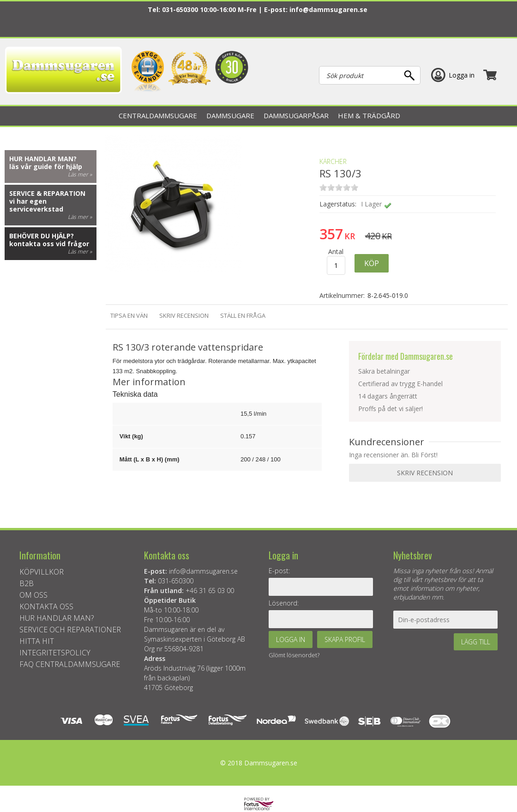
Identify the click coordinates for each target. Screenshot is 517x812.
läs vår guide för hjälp (46, 167)
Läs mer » (80, 174)
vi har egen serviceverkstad (36, 205)
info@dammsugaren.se (328, 9)
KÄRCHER (333, 161)
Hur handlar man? (43, 159)
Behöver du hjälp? (42, 236)
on (323, 187)
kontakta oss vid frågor (49, 244)
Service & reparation (47, 193)
